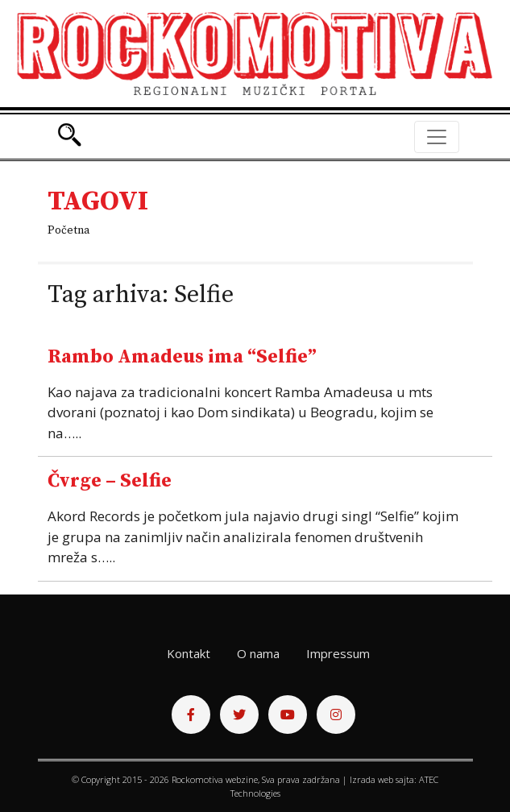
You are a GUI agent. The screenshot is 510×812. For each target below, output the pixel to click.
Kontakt (189, 653)
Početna (68, 230)
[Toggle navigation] (437, 137)
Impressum (338, 653)
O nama (258, 653)
